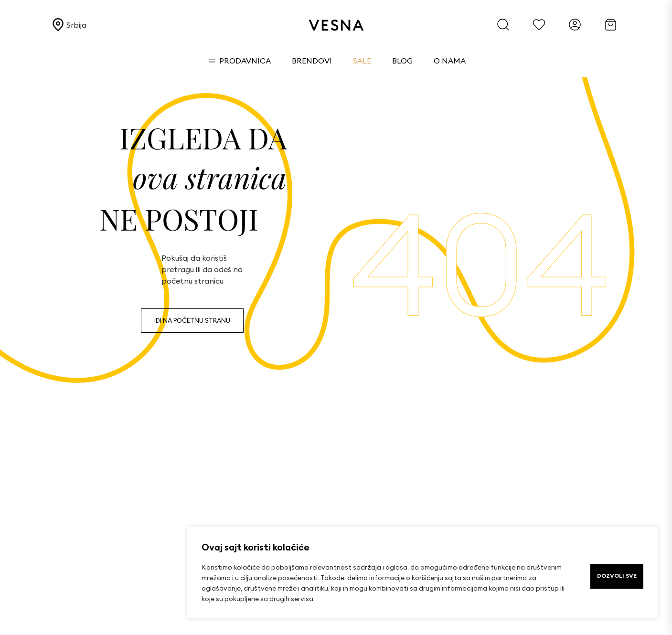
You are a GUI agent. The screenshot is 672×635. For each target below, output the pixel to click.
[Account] (575, 25)
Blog (402, 61)
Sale (362, 61)
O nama (450, 61)
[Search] (503, 25)
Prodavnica (240, 61)
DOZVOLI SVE (617, 576)
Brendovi (312, 61)
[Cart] (611, 25)
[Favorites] (539, 25)
